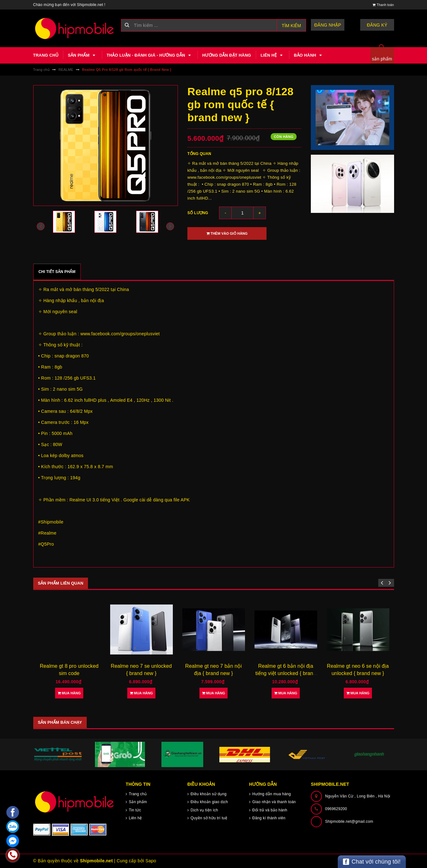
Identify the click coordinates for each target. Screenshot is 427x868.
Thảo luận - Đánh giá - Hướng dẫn (150, 55)
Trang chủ (46, 55)
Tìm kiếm (291, 26)
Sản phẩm (82, 55)
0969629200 (336, 809)
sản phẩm (382, 59)
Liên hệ (272, 55)
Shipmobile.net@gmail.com (349, 821)
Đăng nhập (331, 25)
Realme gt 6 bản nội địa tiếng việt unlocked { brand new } (286, 673)
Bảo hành (309, 55)
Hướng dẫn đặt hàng (227, 55)
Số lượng (198, 213)
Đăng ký (378, 25)
